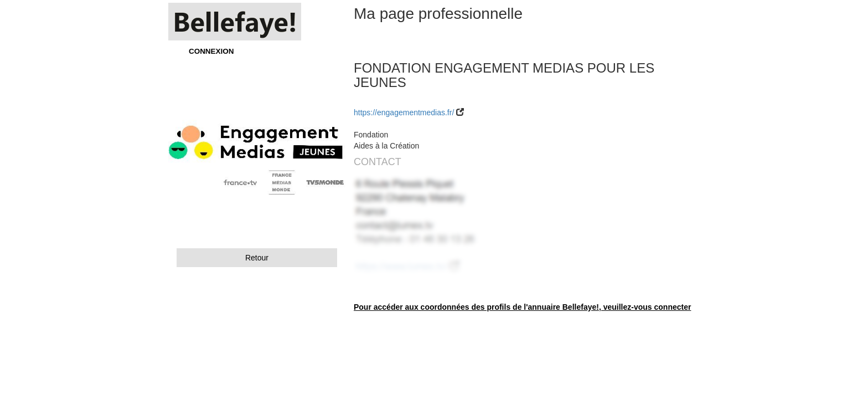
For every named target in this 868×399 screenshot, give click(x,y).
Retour (257, 258)
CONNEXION (211, 51)
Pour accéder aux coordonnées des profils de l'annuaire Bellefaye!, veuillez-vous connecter (522, 307)
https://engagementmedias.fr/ (404, 112)
